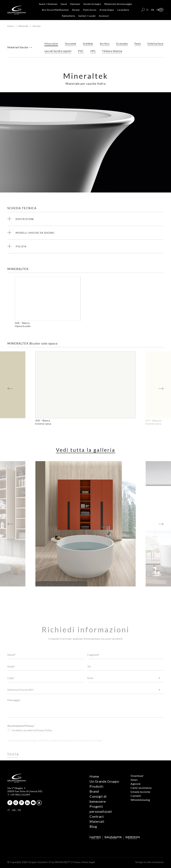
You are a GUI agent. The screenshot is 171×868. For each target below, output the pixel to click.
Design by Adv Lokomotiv (150, 862)
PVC (81, 52)
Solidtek (88, 44)
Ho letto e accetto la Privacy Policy (32, 737)
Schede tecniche (140, 792)
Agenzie (136, 784)
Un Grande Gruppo (104, 781)
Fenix (138, 44)
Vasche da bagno (92, 4)
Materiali (23, 26)
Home (11, 26)
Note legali (89, 862)
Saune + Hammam (48, 4)
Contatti (136, 796)
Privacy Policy (68, 748)
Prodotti (96, 786)
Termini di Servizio (85, 748)
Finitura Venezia (112, 52)
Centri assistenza (141, 788)
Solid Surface (155, 44)
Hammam (75, 4)
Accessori (104, 16)
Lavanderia (123, 10)
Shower (76, 10)
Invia (13, 761)
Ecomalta (122, 44)
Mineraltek (51, 44)
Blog (93, 826)
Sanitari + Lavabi (87, 16)
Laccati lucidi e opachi (58, 52)
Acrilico (105, 44)
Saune (64, 4)
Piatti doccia (90, 10)
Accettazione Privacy (21, 733)
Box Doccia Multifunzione (55, 10)
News (134, 780)
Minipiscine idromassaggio (118, 4)
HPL (93, 52)
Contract (97, 816)
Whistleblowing (140, 800)
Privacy (77, 862)
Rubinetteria (68, 16)
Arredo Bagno (107, 10)
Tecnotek (71, 44)
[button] (10, 389)
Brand (94, 791)
